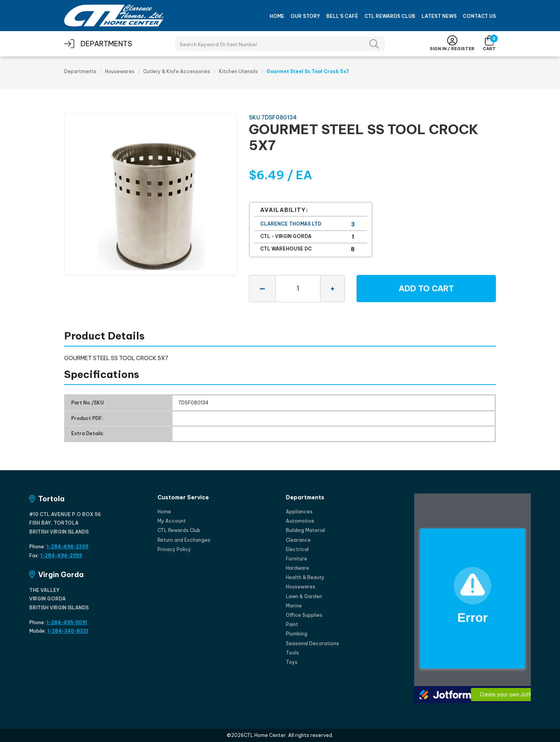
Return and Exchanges (184, 540)
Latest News (439, 16)
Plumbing (297, 634)
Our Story (305, 16)
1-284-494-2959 (61, 556)
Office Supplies (304, 615)
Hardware (297, 568)
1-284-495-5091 (67, 622)
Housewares (120, 71)
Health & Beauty (305, 577)
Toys (292, 662)
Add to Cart (426, 288)
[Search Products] (280, 44)
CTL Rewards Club (390, 16)
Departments (80, 71)
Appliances (299, 512)
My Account (172, 521)
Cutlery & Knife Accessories (177, 71)
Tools (292, 653)
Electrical (297, 549)
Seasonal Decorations (312, 643)
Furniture (297, 559)
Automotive (300, 521)
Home (277, 16)
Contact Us (479, 16)
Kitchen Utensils (238, 71)
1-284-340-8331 (68, 631)
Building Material (305, 530)
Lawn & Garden (304, 596)
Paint (292, 624)
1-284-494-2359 (67, 547)
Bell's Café (342, 16)
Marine (294, 606)
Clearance (298, 540)
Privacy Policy (174, 549)
